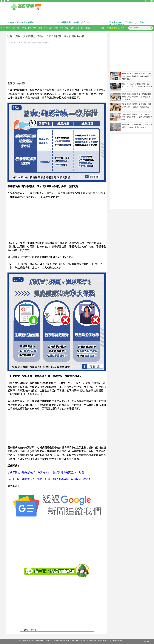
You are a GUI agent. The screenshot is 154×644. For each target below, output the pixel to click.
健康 (13, 28)
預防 (19, 28)
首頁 (3, 28)
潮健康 (34, 43)
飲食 (35, 28)
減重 (45, 28)
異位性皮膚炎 (119, 28)
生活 (61, 28)
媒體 (78, 28)
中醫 (29, 28)
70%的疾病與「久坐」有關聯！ (21, 22)
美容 (51, 28)
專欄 (72, 28)
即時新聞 (46, 43)
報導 (8, 28)
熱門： (103, 28)
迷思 (67, 28)
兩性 (56, 28)
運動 (40, 28)
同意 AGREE (148, 641)
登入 (147, 1)
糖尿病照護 (85, 28)
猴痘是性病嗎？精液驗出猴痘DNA (74, 22)
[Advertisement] (57, 62)
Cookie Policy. (119, 641)
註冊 (152, 1)
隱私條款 (41, 641)
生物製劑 (110, 28)
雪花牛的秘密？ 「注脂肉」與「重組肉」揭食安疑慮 (127, 24)
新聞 (24, 28)
